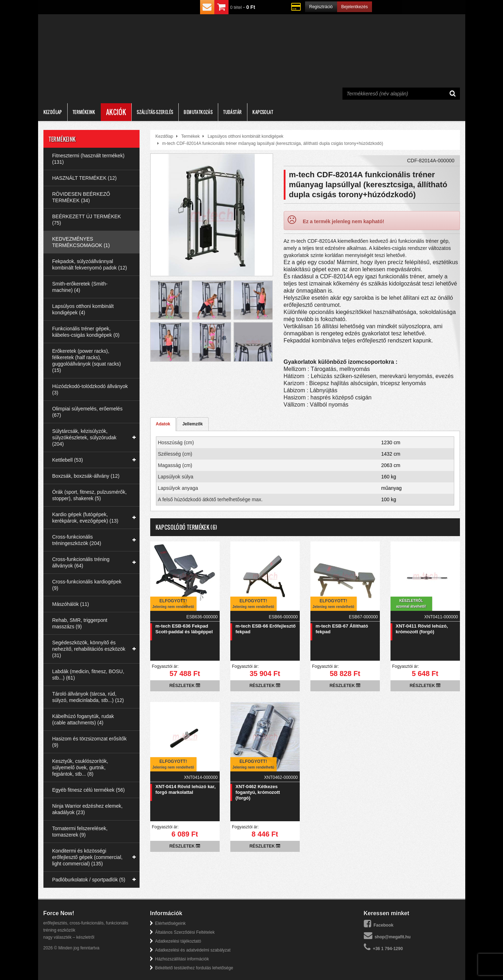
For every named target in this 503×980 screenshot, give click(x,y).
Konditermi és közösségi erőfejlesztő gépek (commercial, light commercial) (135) (88, 857)
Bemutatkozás (198, 112)
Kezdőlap (53, 112)
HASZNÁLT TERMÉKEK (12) (85, 178)
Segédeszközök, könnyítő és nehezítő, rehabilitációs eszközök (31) (89, 649)
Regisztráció (321, 7)
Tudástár (232, 112)
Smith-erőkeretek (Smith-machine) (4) (80, 287)
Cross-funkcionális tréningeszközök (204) (77, 540)
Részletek (185, 686)
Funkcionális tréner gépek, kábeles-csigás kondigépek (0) (86, 332)
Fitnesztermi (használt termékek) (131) (88, 159)
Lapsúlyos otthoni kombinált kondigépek (245, 136)
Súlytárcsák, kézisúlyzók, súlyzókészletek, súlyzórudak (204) (85, 437)
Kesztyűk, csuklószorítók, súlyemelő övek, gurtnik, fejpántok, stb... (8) (80, 767)
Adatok (163, 424)
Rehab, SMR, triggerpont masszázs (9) (80, 623)
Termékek (190, 136)
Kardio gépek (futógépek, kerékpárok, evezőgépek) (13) (85, 518)
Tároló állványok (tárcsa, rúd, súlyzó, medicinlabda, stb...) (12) (88, 697)
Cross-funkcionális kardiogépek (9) (87, 585)
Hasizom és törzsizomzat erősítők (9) (90, 742)
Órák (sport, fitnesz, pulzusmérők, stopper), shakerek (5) (90, 495)
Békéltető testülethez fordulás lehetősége (194, 968)
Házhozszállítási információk (182, 959)
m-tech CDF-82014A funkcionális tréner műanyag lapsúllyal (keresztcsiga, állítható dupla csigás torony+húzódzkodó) (273, 143)
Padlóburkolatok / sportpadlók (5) (89, 880)
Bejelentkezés (355, 7)
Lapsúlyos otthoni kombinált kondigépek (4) (83, 309)
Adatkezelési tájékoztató (178, 941)
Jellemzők (192, 424)
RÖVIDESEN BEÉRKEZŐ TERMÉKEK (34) (81, 197)
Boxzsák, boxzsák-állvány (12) (86, 476)
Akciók (116, 112)
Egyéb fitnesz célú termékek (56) (89, 790)
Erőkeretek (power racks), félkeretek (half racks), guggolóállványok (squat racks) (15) (87, 361)
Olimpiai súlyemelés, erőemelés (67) (88, 412)
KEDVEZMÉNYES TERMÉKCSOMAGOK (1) (81, 242)
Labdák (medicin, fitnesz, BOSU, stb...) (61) (88, 675)
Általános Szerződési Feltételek (185, 932)
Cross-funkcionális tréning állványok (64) (81, 562)
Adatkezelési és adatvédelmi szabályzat (193, 950)
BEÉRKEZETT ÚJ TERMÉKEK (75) (87, 220)
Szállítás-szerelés (155, 112)
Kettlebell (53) (68, 460)
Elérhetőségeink (171, 923)
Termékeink (84, 112)
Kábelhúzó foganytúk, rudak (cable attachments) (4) (83, 719)
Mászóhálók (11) (71, 604)
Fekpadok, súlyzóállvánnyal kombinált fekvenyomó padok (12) (90, 264)
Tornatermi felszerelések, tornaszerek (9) (80, 832)
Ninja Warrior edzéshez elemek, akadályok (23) (88, 809)
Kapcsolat (263, 112)
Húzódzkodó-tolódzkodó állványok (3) (90, 389)
